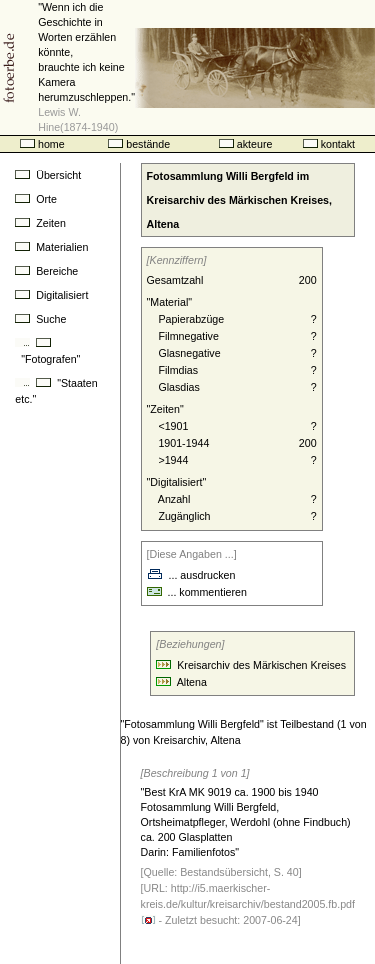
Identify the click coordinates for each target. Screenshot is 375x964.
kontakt (329, 144)
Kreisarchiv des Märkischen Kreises (261, 665)
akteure (246, 144)
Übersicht (48, 175)
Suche (40, 319)
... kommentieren (197, 592)
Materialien (51, 247)
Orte (36, 199)
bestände (139, 144)
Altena (192, 682)
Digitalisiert (51, 295)
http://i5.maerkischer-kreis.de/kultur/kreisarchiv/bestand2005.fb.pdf (248, 903)
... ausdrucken (191, 575)
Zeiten (40, 223)
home (42, 144)
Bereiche (46, 271)
